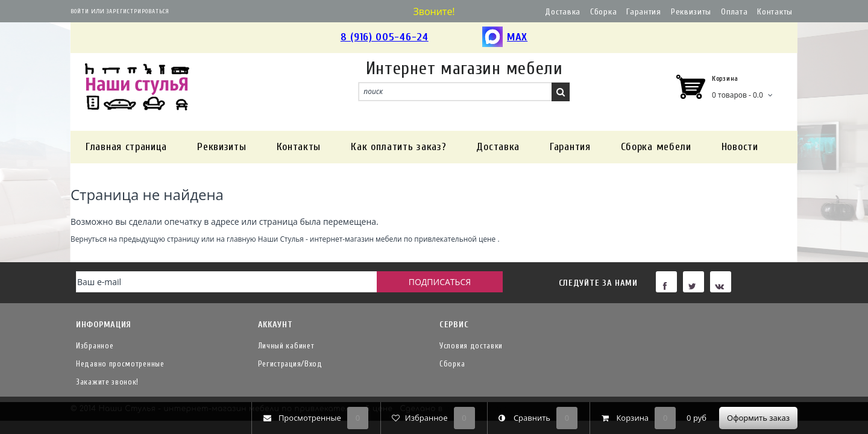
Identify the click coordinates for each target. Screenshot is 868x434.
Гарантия (644, 12)
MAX (505, 38)
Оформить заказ (758, 418)
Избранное (95, 346)
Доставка (563, 12)
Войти (80, 11)
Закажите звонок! (107, 382)
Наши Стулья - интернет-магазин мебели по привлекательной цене (377, 239)
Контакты (775, 12)
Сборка (603, 12)
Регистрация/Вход (290, 364)
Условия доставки (471, 346)
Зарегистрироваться (138, 11)
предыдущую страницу (159, 239)
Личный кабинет (286, 346)
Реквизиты (691, 12)
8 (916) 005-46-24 (385, 37)
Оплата (734, 12)
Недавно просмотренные (120, 364)
